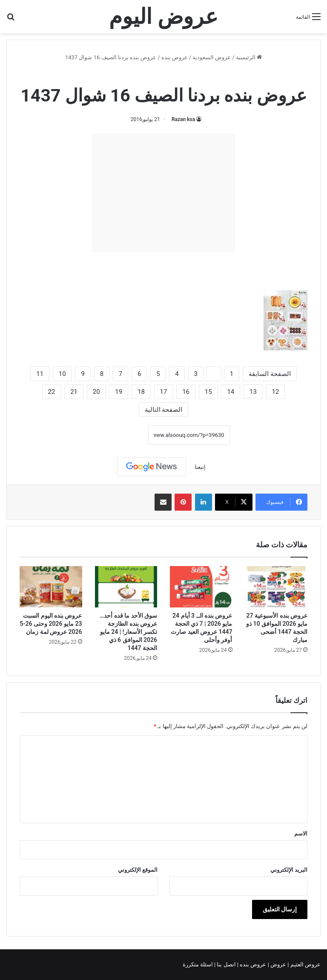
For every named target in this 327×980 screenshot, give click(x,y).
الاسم (301, 834)
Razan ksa (183, 119)
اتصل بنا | (226, 964)
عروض (278, 964)
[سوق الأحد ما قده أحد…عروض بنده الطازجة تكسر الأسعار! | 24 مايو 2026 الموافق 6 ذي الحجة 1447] (126, 587)
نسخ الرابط (122, 435)
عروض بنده (175, 57)
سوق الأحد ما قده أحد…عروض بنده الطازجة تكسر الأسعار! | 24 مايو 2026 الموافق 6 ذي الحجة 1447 (128, 632)
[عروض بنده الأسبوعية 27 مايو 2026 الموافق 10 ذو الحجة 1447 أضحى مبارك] (277, 587)
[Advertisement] (163, 193)
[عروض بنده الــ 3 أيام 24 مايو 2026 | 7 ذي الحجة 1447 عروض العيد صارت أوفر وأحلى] (201, 587)
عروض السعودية (212, 57)
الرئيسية (249, 57)
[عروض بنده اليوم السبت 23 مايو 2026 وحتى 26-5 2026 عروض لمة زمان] (51, 587)
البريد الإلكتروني (289, 870)
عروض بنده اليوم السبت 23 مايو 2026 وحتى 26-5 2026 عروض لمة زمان (51, 624)
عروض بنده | (252, 964)
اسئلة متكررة (198, 964)
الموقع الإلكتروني (138, 870)
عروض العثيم (305, 964)
